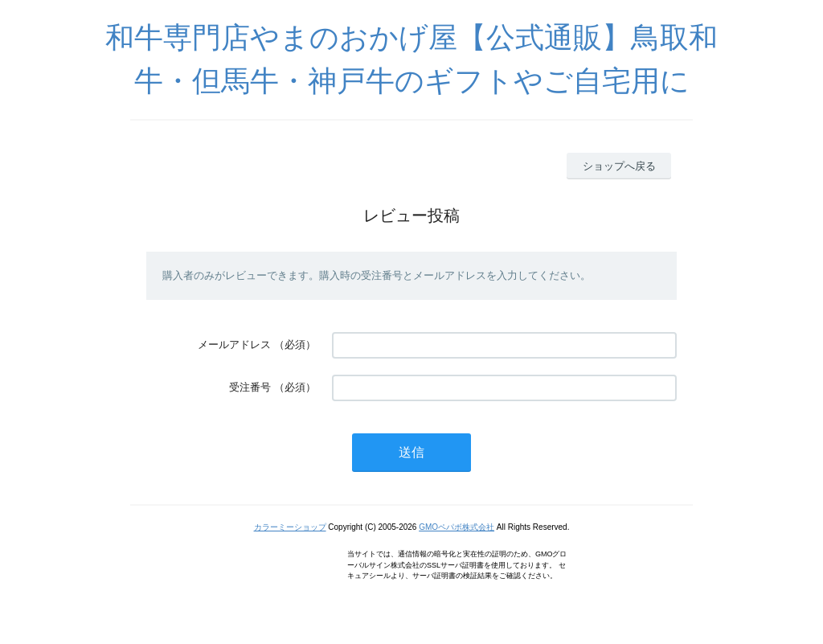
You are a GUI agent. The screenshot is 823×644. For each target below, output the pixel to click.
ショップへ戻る (619, 166)
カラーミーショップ (290, 527)
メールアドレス (234, 345)
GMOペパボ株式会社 (457, 527)
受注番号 (250, 387)
